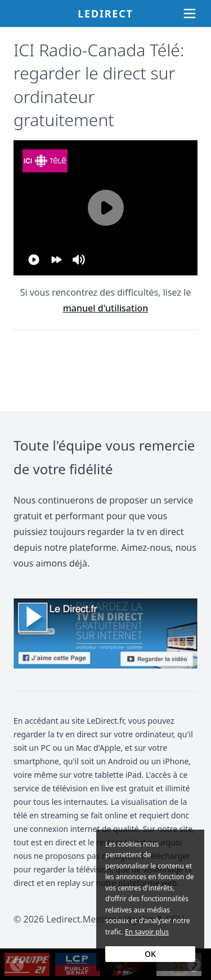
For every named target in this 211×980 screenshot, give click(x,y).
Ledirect (105, 14)
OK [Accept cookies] (150, 954)
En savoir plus (147, 932)
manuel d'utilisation (106, 308)
